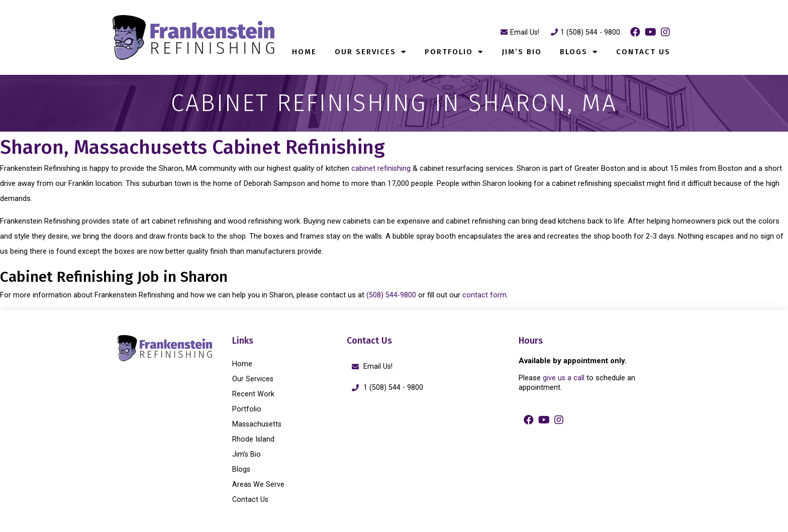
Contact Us (643, 52)
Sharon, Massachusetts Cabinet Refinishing (237, 146)
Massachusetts (258, 424)
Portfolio (454, 52)
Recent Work (253, 394)
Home (304, 52)
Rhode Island (254, 439)
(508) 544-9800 (391, 295)
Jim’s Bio (522, 52)
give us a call (564, 378)
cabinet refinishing (381, 168)
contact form (485, 295)
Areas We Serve (259, 484)
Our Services (371, 52)
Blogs (579, 52)
